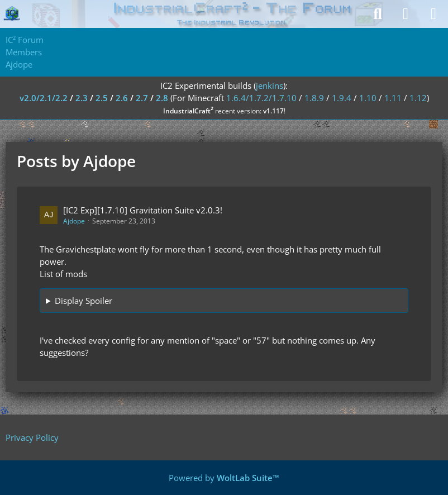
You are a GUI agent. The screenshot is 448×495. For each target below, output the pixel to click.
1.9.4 (342, 98)
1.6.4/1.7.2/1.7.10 (261, 98)
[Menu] (433, 14)
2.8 (162, 98)
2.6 (122, 98)
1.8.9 (314, 98)
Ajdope (74, 221)
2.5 (102, 98)
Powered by (224, 478)
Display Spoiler (84, 301)
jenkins (270, 85)
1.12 (418, 98)
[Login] (406, 14)
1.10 (368, 98)
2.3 (82, 98)
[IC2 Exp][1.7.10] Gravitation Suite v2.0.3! (143, 210)
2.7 (142, 98)
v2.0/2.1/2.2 (44, 98)
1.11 (393, 98)
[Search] (378, 14)
